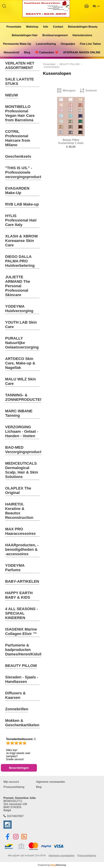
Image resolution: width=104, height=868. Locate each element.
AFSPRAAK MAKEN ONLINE (82, 52)
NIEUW (12, 95)
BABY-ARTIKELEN (22, 581)
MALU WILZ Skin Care (21, 381)
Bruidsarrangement (55, 35)
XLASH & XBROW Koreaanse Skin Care (21, 241)
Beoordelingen (19, 768)
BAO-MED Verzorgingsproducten (26, 450)
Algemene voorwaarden (51, 782)
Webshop (32, 27)
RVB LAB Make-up (22, 204)
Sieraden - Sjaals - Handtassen (22, 679)
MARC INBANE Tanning (19, 413)
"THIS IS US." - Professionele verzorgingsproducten (25, 172)
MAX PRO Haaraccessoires (20, 531)
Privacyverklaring (14, 787)
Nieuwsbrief (11, 52)
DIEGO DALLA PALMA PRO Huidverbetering (20, 261)
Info (46, 27)
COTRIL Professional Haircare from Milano (18, 138)
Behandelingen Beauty (83, 27)
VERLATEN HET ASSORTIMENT (20, 65)
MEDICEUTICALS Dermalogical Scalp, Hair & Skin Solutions (22, 470)
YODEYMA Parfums (15, 568)
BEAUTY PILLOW (21, 666)
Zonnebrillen (17, 709)
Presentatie (14, 27)
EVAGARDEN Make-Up (17, 191)
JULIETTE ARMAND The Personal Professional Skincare (18, 286)
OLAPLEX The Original (18, 490)
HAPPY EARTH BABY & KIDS (19, 595)
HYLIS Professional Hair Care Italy (21, 220)
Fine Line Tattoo (90, 44)
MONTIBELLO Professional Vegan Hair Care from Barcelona (20, 113)
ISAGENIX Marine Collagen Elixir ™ (21, 631)
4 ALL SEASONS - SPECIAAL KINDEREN (21, 613)
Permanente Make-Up (17, 44)
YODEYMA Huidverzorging (19, 309)
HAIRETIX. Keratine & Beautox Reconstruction (19, 511)
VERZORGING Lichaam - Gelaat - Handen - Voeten (22, 431)
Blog (27, 52)
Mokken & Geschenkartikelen (22, 723)
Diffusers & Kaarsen (15, 695)
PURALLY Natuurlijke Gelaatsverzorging (22, 343)
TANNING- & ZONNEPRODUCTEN (24, 397)
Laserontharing (46, 44)
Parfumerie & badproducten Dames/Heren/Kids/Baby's (29, 650)
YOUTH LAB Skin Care (21, 325)
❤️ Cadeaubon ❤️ (47, 52)
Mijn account (11, 782)
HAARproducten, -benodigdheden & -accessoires (22, 549)
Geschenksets (18, 156)
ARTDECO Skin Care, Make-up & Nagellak (20, 363)
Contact (58, 27)
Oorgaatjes (68, 44)
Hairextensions (82, 35)
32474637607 (15, 816)
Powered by (52, 865)
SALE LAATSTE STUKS (20, 81)
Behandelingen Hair (25, 35)
